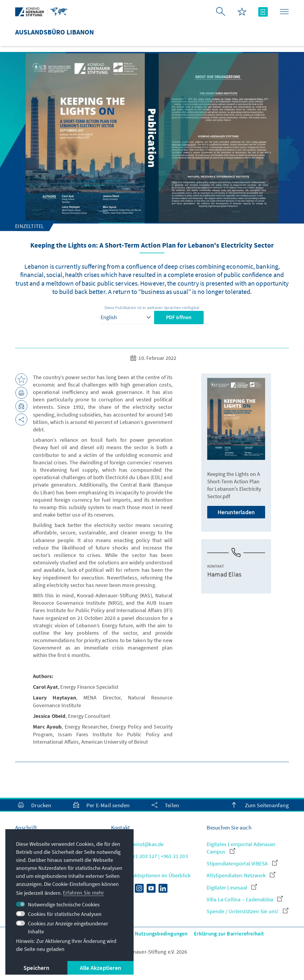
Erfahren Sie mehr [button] (83, 893)
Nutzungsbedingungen (161, 934)
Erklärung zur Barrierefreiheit (229, 934)
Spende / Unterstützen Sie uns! (247, 911)
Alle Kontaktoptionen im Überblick (151, 875)
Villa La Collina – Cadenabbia (245, 899)
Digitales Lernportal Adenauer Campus (241, 848)
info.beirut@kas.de (137, 844)
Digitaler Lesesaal (232, 888)
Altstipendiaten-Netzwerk (241, 875)
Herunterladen (236, 512)
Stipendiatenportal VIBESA (242, 863)
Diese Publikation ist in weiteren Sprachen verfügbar (152, 308)
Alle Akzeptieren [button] (100, 968)
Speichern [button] (36, 968)
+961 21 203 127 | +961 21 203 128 (149, 860)
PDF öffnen (179, 317)
